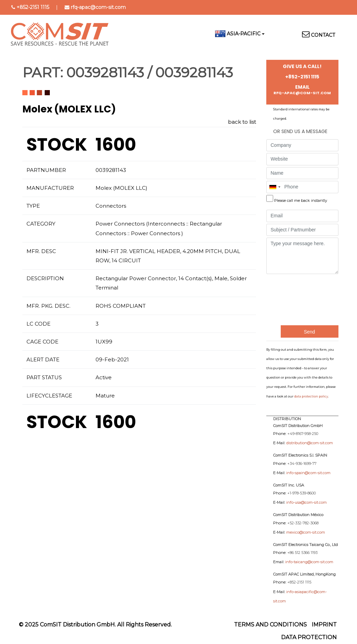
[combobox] (275, 187)
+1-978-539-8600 (302, 493)
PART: (43, 73)
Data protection (309, 637)
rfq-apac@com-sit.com (98, 7)
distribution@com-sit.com (310, 443)
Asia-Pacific (244, 34)
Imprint (324, 625)
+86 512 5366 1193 (302, 553)
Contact (323, 35)
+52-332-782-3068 (303, 523)
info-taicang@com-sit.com (309, 562)
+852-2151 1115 (33, 7)
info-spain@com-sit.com (308, 473)
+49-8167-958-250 (303, 434)
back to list (242, 122)
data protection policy (311, 396)
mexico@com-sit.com (306, 532)
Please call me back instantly (301, 200)
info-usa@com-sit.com (306, 502)
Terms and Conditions (270, 625)
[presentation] (294, 299)
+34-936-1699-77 (302, 463)
